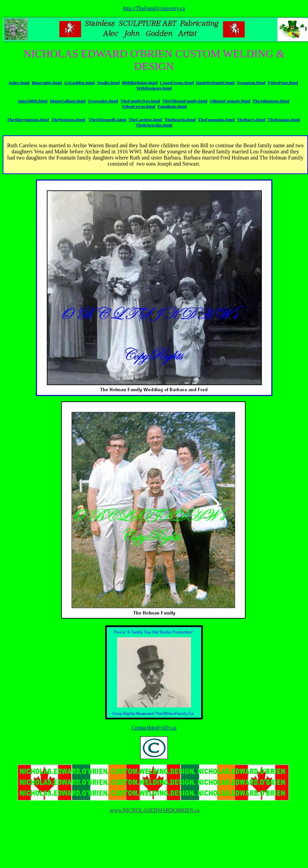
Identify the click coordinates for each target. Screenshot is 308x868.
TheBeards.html (180, 120)
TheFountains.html (216, 120)
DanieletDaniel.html (215, 83)
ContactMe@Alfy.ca (154, 728)
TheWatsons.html (68, 120)
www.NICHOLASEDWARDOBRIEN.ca (155, 810)
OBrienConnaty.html (230, 101)
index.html (19, 83)
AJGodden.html (79, 83)
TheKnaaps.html (284, 120)
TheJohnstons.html (271, 101)
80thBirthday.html (140, 83)
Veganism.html (251, 83)
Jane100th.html (33, 101)
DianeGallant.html (68, 101)
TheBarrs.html (251, 120)
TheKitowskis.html (154, 125)
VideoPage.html (283, 83)
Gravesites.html (103, 101)
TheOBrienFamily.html (185, 101)
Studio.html (108, 83)
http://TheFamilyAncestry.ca (154, 8)
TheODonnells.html (108, 120)
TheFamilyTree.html (140, 101)
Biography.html (47, 83)
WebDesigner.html (154, 88)
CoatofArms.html (177, 83)
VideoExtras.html (138, 106)
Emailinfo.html (172, 106)
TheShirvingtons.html (28, 120)
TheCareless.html (146, 120)
